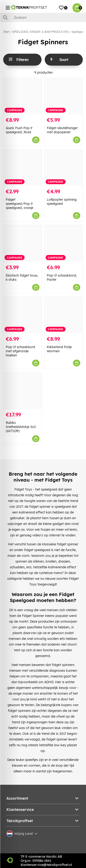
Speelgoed (79, 32)
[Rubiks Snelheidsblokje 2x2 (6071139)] (23, 391)
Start (6, 32)
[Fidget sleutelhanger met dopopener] (64, 96)
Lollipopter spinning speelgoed (62, 202)
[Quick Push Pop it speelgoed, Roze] (23, 96)
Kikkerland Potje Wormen (59, 349)
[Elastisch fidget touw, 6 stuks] (23, 243)
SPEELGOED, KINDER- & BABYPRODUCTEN (40, 32)
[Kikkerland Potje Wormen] (64, 315)
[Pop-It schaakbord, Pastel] (64, 243)
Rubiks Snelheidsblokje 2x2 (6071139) (21, 427)
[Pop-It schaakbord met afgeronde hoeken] (23, 315)
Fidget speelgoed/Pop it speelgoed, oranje (19, 204)
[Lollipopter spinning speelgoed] (64, 168)
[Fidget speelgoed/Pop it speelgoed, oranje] (23, 168)
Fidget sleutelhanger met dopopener (62, 130)
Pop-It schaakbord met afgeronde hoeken (20, 351)
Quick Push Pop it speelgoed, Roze (19, 130)
